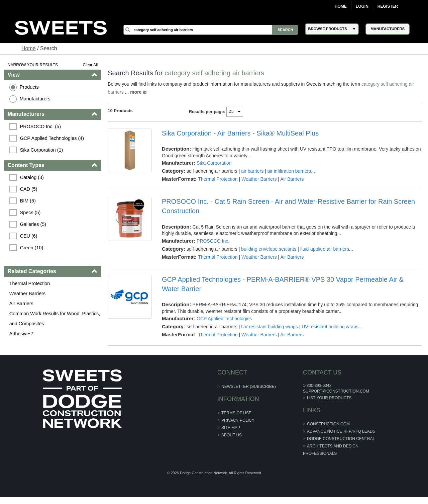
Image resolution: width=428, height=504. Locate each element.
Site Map (231, 428)
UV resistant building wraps (270, 327)
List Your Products (329, 398)
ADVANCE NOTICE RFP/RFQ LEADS (341, 431)
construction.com (328, 424)
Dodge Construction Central (341, 439)
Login (362, 6)
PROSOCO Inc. (213, 241)
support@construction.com (336, 391)
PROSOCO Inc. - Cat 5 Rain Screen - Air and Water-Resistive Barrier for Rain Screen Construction (288, 206)
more (136, 92)
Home (341, 6)
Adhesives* (21, 334)
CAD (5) (29, 189)
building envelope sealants (269, 249)
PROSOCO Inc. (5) (40, 127)
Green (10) (32, 248)
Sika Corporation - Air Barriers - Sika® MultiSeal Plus (240, 133)
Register (388, 6)
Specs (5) (30, 213)
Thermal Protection (30, 283)
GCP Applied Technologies (224, 319)
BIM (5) (28, 201)
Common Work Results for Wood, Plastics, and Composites (55, 319)
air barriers (252, 171)
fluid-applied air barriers (325, 249)
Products (29, 87)
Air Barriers (21, 304)
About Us (232, 435)
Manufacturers (35, 99)
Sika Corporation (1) (42, 150)
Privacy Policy (238, 420)
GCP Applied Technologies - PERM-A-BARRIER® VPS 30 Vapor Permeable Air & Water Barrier (283, 284)
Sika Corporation (214, 163)
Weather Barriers (28, 293)
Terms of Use (236, 413)
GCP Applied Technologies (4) (52, 138)
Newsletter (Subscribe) (249, 387)
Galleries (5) (33, 224)
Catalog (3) (32, 177)
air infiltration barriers (289, 171)
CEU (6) (29, 236)
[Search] (211, 30)
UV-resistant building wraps (330, 327)
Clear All (90, 65)
